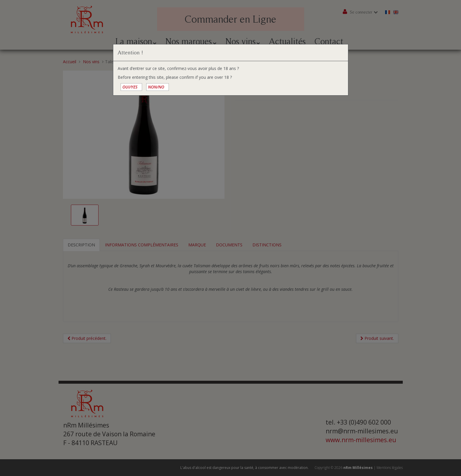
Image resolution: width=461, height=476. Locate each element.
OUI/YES (130, 87)
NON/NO (156, 87)
